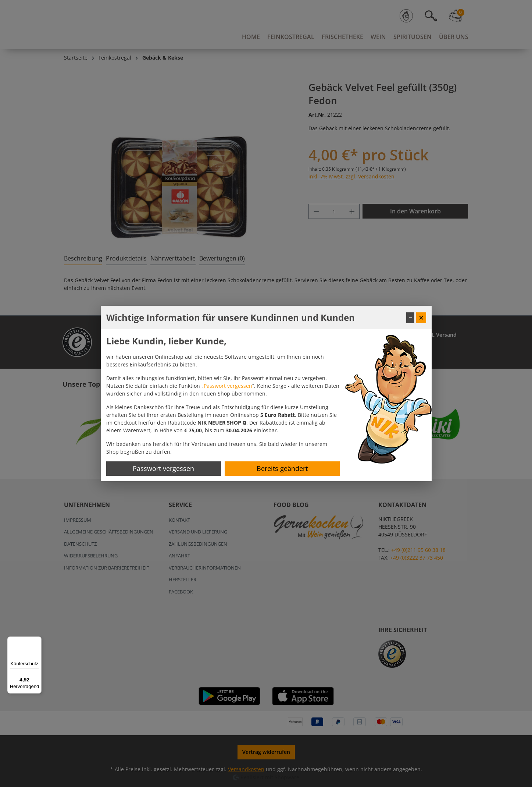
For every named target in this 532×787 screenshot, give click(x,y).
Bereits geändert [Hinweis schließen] (282, 468)
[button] (222, 423)
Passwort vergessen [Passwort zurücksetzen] (163, 468)
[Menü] (37, 641)
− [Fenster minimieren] (410, 318)
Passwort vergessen (228, 386)
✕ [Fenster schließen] (421, 318)
